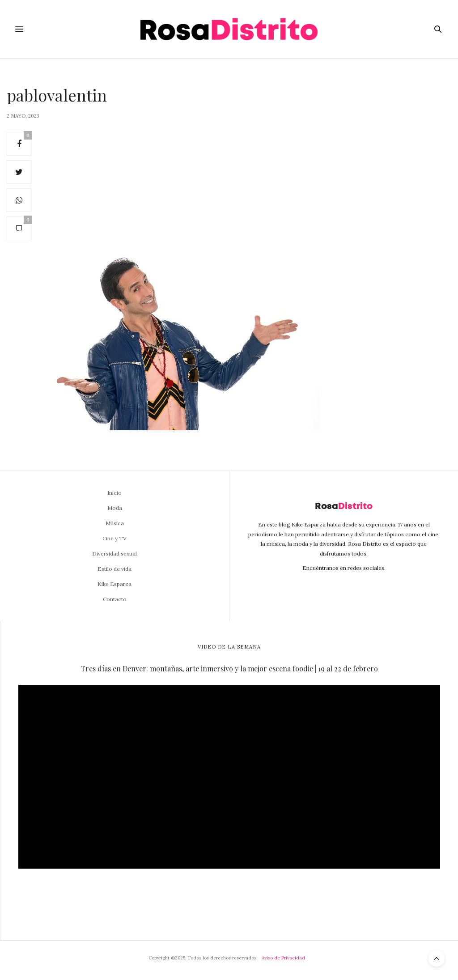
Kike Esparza (114, 584)
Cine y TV (114, 538)
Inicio (114, 493)
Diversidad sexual (114, 554)
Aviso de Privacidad (283, 958)
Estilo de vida (114, 569)
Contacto (115, 599)
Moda (115, 508)
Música (115, 523)
